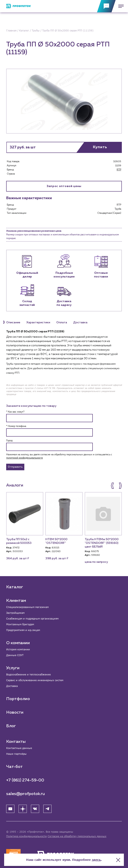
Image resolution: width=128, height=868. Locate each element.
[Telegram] (47, 809)
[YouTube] (10, 809)
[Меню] (120, 6)
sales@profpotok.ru (26, 794)
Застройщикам (15, 613)
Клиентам (16, 601)
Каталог (15, 587)
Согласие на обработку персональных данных (77, 836)
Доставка (12, 686)
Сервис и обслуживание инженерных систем (35, 680)
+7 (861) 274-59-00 (25, 780)
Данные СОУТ (15, 655)
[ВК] (35, 809)
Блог (11, 726)
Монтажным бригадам (20, 624)
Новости (15, 712)
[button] (113, 486)
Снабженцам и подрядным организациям (32, 619)
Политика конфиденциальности (26, 836)
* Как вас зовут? (15, 412)
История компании (18, 649)
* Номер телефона (16, 426)
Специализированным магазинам (27, 607)
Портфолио (18, 699)
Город (9, 441)
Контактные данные (19, 748)
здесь (96, 860)
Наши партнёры (16, 754)
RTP (119, 170)
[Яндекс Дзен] (23, 809)
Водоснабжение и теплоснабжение (28, 674)
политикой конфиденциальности (25, 458)
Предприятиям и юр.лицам (23, 630)
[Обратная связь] (106, 6)
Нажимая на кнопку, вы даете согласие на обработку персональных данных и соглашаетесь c (59, 456)
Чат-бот (14, 767)
